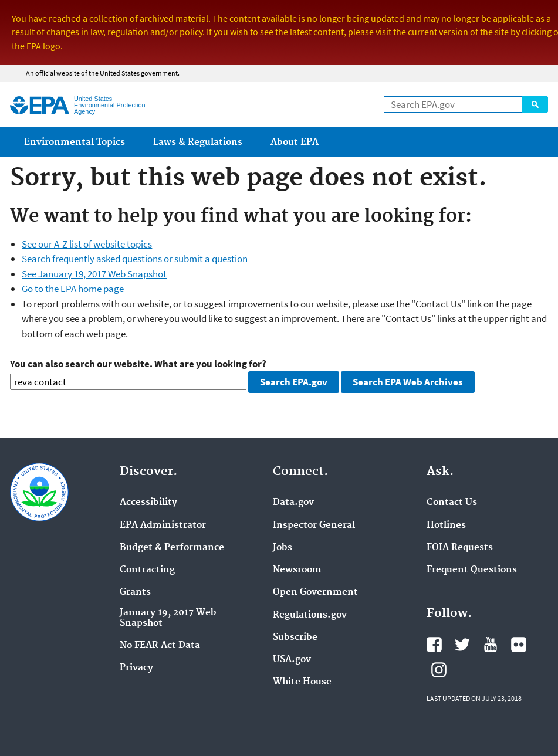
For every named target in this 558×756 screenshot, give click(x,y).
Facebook (434, 645)
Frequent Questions (472, 570)
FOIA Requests (460, 548)
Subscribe (295, 638)
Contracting (147, 570)
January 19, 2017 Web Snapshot (168, 618)
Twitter (462, 645)
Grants (135, 592)
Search (535, 104)
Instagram (439, 670)
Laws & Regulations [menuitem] (198, 142)
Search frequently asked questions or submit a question (135, 259)
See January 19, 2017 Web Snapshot (94, 274)
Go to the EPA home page (73, 289)
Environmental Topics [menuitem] (75, 142)
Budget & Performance (172, 548)
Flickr (519, 645)
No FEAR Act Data (160, 646)
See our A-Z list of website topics (87, 244)
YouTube (491, 645)
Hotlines (446, 526)
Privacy (136, 668)
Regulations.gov (310, 615)
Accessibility (148, 503)
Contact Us (452, 503)
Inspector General (314, 526)
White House (302, 682)
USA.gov (292, 660)
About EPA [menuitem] (295, 142)
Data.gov (293, 503)
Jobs (283, 548)
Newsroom (297, 570)
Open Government (315, 592)
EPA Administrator (163, 526)
